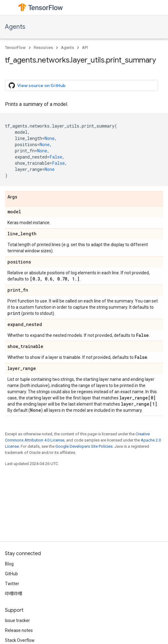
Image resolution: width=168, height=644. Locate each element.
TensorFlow (15, 48)
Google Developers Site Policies (84, 446)
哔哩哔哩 (14, 594)
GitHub (11, 574)
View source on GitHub (37, 85)
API (85, 48)
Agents (15, 27)
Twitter (12, 584)
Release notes (19, 630)
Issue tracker (17, 620)
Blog (9, 564)
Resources (43, 48)
